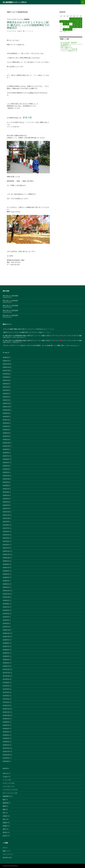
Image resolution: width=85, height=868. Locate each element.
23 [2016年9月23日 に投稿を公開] (74, 27)
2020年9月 (6, 561)
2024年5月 (6, 426)
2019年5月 (6, 614)
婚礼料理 (5, 803)
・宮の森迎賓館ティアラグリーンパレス (71, 44)
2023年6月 (6, 459)
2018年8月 (6, 643)
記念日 (5, 836)
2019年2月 (6, 623)
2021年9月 (6, 522)
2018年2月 (6, 663)
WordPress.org (7, 857)
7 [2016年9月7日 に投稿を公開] (68, 21)
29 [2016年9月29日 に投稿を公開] (71, 29)
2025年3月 (6, 393)
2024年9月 (6, 413)
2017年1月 (6, 705)
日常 (4, 813)
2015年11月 (6, 751)
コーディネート (7, 786)
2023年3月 (6, 466)
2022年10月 (6, 479)
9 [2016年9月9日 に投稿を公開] (74, 21)
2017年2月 (6, 702)
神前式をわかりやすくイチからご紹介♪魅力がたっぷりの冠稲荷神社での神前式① (28, 25)
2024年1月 (6, 439)
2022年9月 (6, 482)
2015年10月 (6, 755)
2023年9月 (6, 449)
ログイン (5, 848)
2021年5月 (6, 535)
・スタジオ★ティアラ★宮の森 (68, 49)
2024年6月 (6, 423)
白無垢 (5, 823)
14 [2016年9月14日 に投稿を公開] (68, 24)
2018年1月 (6, 666)
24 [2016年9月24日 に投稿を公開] (77, 27)
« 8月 (61, 32)
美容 (4, 829)
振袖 (4, 809)
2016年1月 (6, 745)
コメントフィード (8, 854)
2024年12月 (6, 403)
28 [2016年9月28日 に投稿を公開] (68, 29)
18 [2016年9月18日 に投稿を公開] (81, 24)
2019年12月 (6, 591)
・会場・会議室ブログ (66, 47)
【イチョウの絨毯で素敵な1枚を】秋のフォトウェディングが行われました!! (25, 329)
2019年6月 (6, 610)
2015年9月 (6, 758)
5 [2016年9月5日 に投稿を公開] (61, 21)
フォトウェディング (8, 790)
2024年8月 (6, 416)
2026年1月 (6, 361)
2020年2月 (6, 584)
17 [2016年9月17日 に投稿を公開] (77, 24)
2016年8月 (6, 722)
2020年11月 (6, 554)
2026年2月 (6, 357)
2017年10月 (6, 676)
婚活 (4, 800)
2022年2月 (6, 505)
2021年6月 (6, 531)
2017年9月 (6, 679)
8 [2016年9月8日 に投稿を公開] (71, 21)
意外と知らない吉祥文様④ (10, 315)
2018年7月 (6, 646)
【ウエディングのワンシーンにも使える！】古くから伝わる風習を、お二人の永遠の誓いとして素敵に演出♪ (34, 345)
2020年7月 (6, 568)
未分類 (5, 816)
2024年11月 (6, 407)
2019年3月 (6, 620)
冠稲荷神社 (27, 19)
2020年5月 (6, 574)
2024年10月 (6, 410)
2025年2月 (6, 397)
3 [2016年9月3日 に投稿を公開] (77, 19)
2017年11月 (6, 673)
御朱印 (5, 806)
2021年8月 (6, 525)
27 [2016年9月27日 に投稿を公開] (64, 29)
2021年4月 (6, 538)
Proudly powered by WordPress (10, 866)
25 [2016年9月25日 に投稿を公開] (81, 27)
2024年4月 (6, 430)
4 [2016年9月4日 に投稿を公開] (81, 19)
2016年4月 (6, 735)
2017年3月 (6, 699)
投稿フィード (7, 851)
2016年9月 (6, 719)
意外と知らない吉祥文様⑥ (10, 306)
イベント (5, 780)
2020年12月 (6, 551)
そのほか (5, 777)
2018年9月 (6, 640)
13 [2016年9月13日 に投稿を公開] (64, 24)
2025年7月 (6, 380)
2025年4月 (6, 390)
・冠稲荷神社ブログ (65, 46)
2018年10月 (6, 637)
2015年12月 (6, 748)
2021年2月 (6, 545)
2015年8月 (6, 761)
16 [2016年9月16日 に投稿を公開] (74, 24)
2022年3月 (6, 502)
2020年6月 (6, 571)
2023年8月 (6, 453)
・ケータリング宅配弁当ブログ (68, 51)
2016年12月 (6, 709)
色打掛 (5, 832)
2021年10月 (6, 518)
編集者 (20, 31)
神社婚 (5, 826)
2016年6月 (6, 728)
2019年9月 (6, 600)
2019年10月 (6, 597)
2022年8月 (6, 485)
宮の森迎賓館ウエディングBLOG (15, 2)
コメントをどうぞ (29, 31)
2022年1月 (6, 508)
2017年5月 (6, 692)
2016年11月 (6, 712)
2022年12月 (6, 476)
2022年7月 (6, 489)
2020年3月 (6, 581)
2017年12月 (6, 669)
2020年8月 (6, 564)
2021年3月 (6, 541)
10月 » (65, 32)
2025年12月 (6, 364)
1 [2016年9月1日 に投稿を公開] (71, 19)
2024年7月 (6, 420)
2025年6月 (6, 384)
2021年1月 (6, 548)
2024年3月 (6, 433)
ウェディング (10, 19)
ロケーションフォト (19, 19)
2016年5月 (6, 732)
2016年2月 (6, 742)
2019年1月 (6, 627)
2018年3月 (6, 660)
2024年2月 (6, 436)
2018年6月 (6, 650)
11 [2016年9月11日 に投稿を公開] (81, 21)
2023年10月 (6, 446)
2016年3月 (6, 738)
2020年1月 (6, 587)
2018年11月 (6, 633)
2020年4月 (6, 577)
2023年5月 (6, 462)
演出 (4, 819)
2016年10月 (6, 715)
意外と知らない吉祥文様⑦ (10, 301)
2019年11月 (6, 594)
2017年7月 (6, 686)
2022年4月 (6, 499)
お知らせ (5, 773)
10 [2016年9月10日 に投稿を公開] (77, 21)
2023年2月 (6, 469)
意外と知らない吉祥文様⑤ (10, 310)
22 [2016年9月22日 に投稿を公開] (71, 27)
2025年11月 (6, 367)
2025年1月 (6, 400)
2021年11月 (6, 515)
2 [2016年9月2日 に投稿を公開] (74, 19)
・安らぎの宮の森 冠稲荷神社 (68, 42)
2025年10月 (6, 371)
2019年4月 (6, 617)
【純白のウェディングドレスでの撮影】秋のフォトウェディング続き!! (23, 332)
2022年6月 (6, 492)
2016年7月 (6, 725)
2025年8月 (6, 377)
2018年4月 (6, 656)
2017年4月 (6, 696)
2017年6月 (6, 689)
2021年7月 (6, 528)
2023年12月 (6, 443)
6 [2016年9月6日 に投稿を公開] (64, 21)
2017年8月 (6, 682)
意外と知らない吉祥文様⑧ (10, 296)
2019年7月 (6, 607)
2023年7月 (6, 456)
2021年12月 (6, 512)
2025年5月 (6, 387)
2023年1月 (6, 472)
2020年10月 (6, 558)
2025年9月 (6, 374)
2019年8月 (6, 604)
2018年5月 (6, 653)
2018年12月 (6, 630)
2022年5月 (6, 495)
